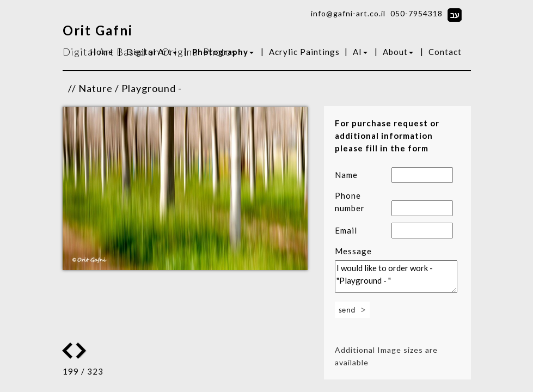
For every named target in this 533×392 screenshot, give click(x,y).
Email (346, 230)
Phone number (350, 202)
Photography (223, 52)
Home (102, 52)
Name (346, 175)
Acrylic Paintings (304, 52)
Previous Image (82, 351)
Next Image (68, 351)
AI (360, 52)
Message (353, 251)
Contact (445, 52)
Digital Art (152, 52)
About (398, 52)
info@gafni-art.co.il (348, 13)
